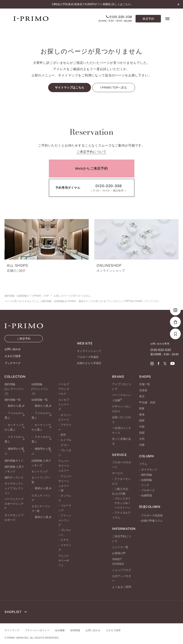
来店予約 (148, 19)
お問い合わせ (93, 630)
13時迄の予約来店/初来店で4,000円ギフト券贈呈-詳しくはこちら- (91, 4)
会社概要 (60, 630)
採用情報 (75, 630)
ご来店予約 (24, 339)
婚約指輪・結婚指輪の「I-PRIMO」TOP (27, 296)
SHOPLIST (16, 612)
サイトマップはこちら (70, 88)
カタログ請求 (113, 630)
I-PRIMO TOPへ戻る (114, 88)
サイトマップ (12, 630)
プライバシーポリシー (37, 630)
